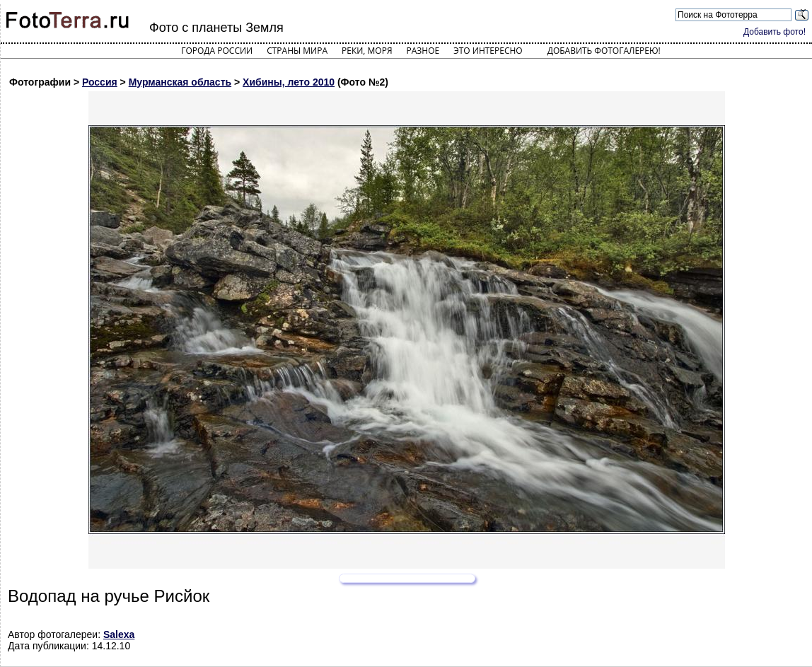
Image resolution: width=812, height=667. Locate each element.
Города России (217, 51)
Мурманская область (180, 82)
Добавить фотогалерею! (604, 51)
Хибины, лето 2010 (289, 82)
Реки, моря (367, 51)
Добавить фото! (775, 32)
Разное (423, 51)
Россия (100, 82)
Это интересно (488, 51)
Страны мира (297, 51)
